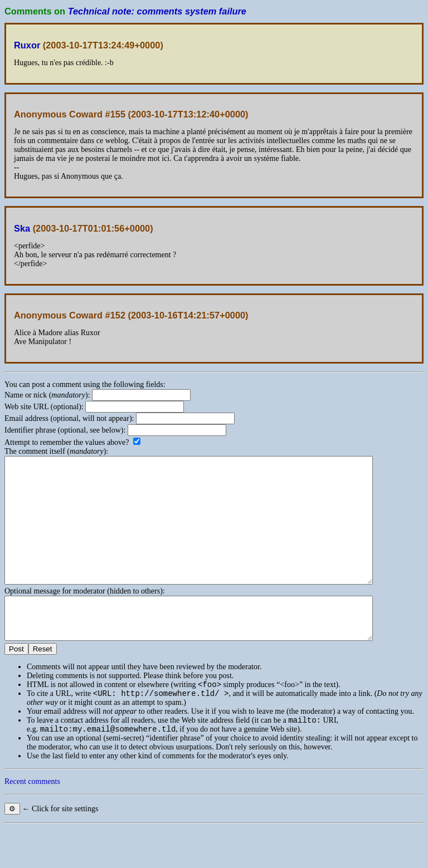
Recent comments (32, 822)
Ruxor (27, 45)
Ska (22, 228)
